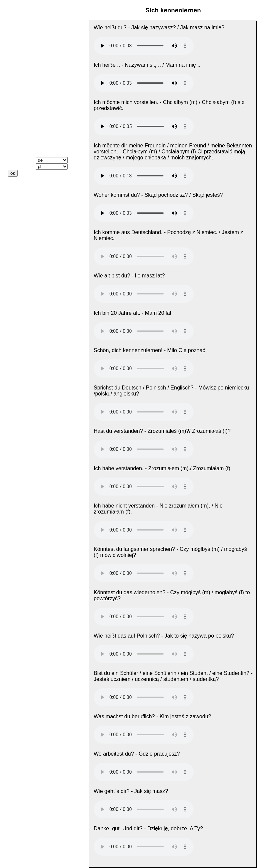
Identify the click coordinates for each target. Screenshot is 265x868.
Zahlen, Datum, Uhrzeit (36, 88)
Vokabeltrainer (26, 148)
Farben (16, 100)
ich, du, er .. (22, 112)
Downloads (22, 192)
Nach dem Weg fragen (36, 58)
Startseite (20, 27)
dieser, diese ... (27, 124)
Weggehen (21, 70)
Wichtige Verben (28, 106)
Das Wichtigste (27, 39)
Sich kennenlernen (31, 45)
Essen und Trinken (31, 76)
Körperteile (22, 94)
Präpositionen (25, 136)
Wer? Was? (22, 130)
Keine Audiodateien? (34, 186)
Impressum (22, 210)
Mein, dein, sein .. (30, 118)
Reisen (16, 64)
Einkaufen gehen (29, 82)
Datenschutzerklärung (36, 216)
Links (15, 198)
